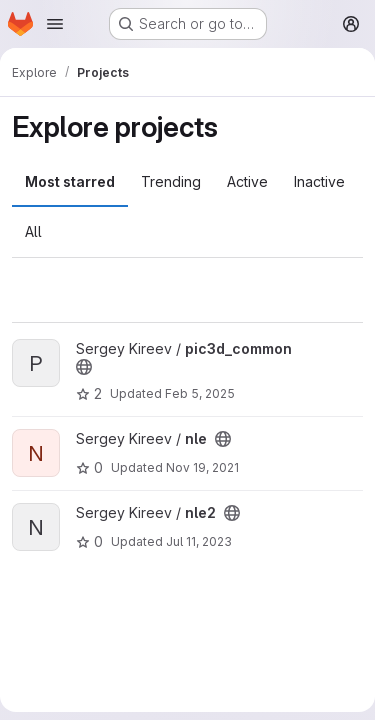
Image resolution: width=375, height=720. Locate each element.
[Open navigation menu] (55, 24)
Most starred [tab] (70, 181)
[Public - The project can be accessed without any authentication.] (84, 367)
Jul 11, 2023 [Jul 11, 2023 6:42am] (199, 541)
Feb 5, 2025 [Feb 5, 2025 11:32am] (200, 393)
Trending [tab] (171, 181)
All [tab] (33, 231)
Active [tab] (247, 181)
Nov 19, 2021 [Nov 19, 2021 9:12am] (202, 467)
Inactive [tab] (319, 181)
